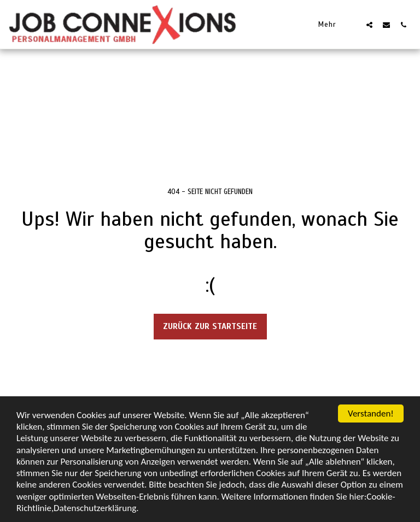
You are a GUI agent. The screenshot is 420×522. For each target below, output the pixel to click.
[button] (369, 25)
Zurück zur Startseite (210, 326)
